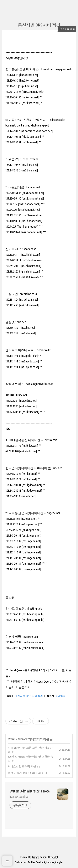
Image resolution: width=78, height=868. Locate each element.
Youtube (50, 862)
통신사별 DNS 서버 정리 (39, 25)
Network (22, 739)
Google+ (59, 862)
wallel (55, 857)
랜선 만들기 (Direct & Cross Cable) (26, 773)
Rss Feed (19, 862)
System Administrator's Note (30, 791)
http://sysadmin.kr (19, 797)
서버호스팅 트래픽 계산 (22, 766)
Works (12, 739)
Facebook (40, 862)
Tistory (35, 857)
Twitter (31, 862)
